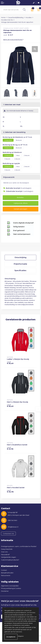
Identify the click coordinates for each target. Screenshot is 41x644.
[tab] (20, 258)
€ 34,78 (10, 491)
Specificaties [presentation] (20, 270)
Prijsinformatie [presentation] (20, 264)
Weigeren (21, 636)
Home (3, 17)
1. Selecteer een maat (12, 105)
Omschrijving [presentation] (20, 257)
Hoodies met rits (7, 20)
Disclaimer (5, 591)
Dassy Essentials (7, 549)
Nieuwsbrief (5, 555)
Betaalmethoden (7, 573)
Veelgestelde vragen (9, 557)
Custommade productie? (10, 560)
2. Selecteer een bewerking (14, 132)
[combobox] (11, 10)
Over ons (4, 552)
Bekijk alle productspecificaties (13, 40)
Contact (4, 570)
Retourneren (6, 575)
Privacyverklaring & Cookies (11, 588)
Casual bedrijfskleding (16, 17)
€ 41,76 (10, 448)
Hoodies (29, 17)
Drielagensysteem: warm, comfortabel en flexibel (19, 546)
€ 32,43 (10, 363)
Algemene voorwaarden (10, 586)
